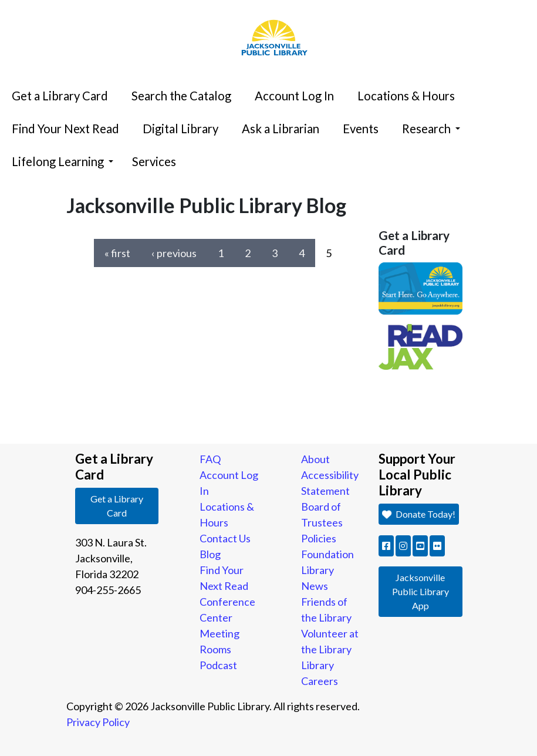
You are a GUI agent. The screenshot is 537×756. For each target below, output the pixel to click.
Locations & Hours (406, 96)
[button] (386, 546)
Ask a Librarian (281, 129)
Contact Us (225, 538)
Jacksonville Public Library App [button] (421, 591)
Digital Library (180, 129)
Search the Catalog (181, 96)
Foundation (327, 554)
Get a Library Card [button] (117, 506)
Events (361, 129)
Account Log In (294, 96)
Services (154, 161)
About (315, 459)
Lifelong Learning (63, 161)
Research (431, 129)
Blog (210, 554)
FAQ (210, 459)
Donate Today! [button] (419, 514)
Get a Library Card (60, 96)
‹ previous (174, 253)
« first (117, 253)
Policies (319, 538)
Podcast (218, 665)
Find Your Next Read (65, 129)
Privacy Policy (98, 722)
